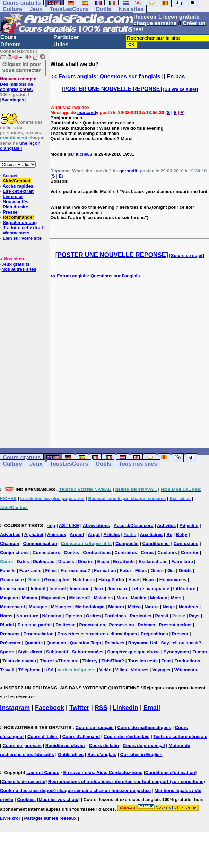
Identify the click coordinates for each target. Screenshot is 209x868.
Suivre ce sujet (181, 89)
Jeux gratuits (15, 264)
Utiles (61, 45)
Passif (162, 616)
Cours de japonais (22, 745)
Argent (77, 535)
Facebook (50, 708)
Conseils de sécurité (23, 781)
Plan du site (15, 207)
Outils (103, 9)
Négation (52, 616)
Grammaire (12, 580)
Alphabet (34, 535)
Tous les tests (143, 661)
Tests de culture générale (180, 736)
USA (49, 670)
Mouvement (12, 607)
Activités (166, 526)
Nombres (188, 607)
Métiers (116, 607)
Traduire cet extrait (23, 228)
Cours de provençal (144, 745)
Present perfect (175, 625)
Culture (12, 9)
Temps (200, 652)
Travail (7, 670)
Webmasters (16, 233)
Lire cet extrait (18, 191)
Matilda (138, 598)
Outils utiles (71, 754)
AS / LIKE (69, 526)
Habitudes (84, 580)
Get (171, 571)
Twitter (79, 708)
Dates (23, 562)
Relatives (115, 643)
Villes (121, 670)
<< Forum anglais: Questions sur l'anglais (105, 76)
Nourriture (27, 616)
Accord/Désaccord (134, 526)
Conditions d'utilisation (170, 772)
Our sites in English (141, 754)
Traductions (188, 661)
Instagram (15, 708)
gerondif (128, 171)
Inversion (80, 589)
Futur (126, 571)
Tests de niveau (19, 661)
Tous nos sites (138, 464)
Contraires (126, 553)
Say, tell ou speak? (181, 643)
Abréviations (97, 526)
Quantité (34, 643)
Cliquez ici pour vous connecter (22, 67)
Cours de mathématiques (144, 727)
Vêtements (186, 670)
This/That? (113, 661)
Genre (157, 571)
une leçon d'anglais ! (20, 146)
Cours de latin (104, 745)
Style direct (30, 652)
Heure (149, 580)
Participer (66, 37)
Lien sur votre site (22, 238)
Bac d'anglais (102, 754)
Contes (71, 553)
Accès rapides (18, 186)
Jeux (36, 9)
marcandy (88, 113)
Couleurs (167, 553)
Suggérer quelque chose (133, 652)
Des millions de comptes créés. (18, 84)
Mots (176, 598)
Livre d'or (13, 196)
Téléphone (29, 670)
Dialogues (44, 562)
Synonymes (176, 652)
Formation (105, 571)
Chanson (10, 544)
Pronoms (10, 634)
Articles (112, 535)
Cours (8, 37)
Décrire (86, 562)
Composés (127, 544)
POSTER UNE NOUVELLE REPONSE (112, 89)
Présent (180, 634)
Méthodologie (90, 607)
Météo (134, 607)
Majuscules (53, 598)
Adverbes (10, 535)
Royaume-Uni (143, 643)
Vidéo (106, 670)
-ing (51, 526)
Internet (58, 589)
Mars (122, 598)
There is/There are (59, 661)
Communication (40, 544)
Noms (6, 616)
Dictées (66, 562)
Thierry (90, 661)
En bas (176, 76)
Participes (115, 616)
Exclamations (153, 562)
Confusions (186, 544)
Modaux (159, 598)
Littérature (184, 589)
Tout (166, 661)
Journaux (118, 589)
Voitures (140, 670)
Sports (7, 652)
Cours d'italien (43, 736)
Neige (169, 607)
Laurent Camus (43, 772)
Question (56, 643)
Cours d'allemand (81, 736)
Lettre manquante (151, 589)
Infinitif (38, 589)
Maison (30, 598)
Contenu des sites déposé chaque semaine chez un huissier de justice (75, 790)
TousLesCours (69, 9)
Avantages (13, 100)
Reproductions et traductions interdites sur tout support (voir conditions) (127, 781)
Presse (10, 212)
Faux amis (31, 571)
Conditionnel (156, 544)
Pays (194, 616)
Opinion (74, 616)
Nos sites (131, 9)
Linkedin (125, 708)
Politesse (65, 625)
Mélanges (61, 607)
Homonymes (173, 580)
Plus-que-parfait (35, 625)
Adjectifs (189, 526)
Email (152, 708)
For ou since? (75, 571)
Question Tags (85, 643)
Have (134, 580)
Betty (182, 535)
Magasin (9, 598)
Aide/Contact (16, 181)
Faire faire (182, 562)
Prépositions (154, 634)
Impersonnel (13, 589)
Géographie (56, 580)
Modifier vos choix (58, 800)
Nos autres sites (19, 269)
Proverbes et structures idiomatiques (97, 634)
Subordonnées (88, 652)
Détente (11, 45)
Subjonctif (57, 652)
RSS (101, 708)
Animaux (57, 535)
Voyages (161, 670)
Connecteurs (46, 553)
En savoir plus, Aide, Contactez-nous (103, 772)
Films (51, 571)
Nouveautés (16, 202)
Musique (38, 607)
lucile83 (84, 154)
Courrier (190, 553)
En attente (124, 562)
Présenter (10, 643)
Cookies (26, 800)
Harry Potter (111, 580)
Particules (140, 616)
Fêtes (141, 571)
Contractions (97, 553)
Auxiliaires (151, 535)
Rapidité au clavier (65, 745)
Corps (147, 553)
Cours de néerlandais (127, 736)
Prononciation (38, 634)
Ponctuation (92, 625)
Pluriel (7, 625)
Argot (94, 535)
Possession (121, 625)
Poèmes (147, 625)
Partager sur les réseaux (50, 818)
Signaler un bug (20, 222)
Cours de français (95, 727)
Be (169, 535)
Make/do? (80, 598)
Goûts (185, 571)
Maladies (103, 598)
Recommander (18, 217)
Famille (8, 571)
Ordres (93, 616)
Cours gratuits (22, 458)
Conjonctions (14, 553)
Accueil (10, 176)
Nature (152, 607)
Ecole (103, 562)
